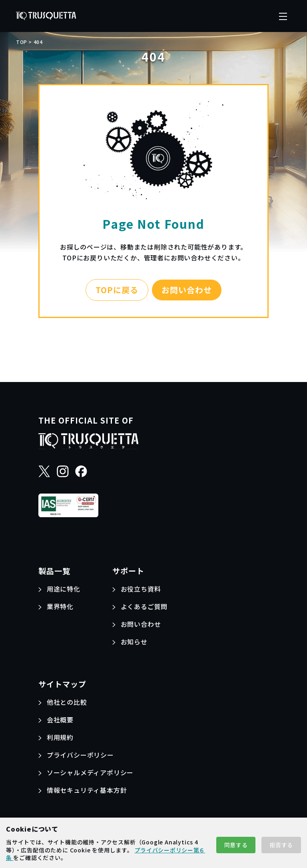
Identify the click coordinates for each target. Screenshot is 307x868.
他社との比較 (67, 702)
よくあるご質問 (144, 606)
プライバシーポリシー (80, 755)
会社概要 (60, 720)
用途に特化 (64, 589)
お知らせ (134, 642)
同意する (236, 845)
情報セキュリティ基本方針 (87, 790)
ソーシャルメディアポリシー (90, 772)
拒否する (281, 845)
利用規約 (60, 737)
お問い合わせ (187, 290)
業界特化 (60, 606)
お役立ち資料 (141, 589)
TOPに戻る (117, 290)
